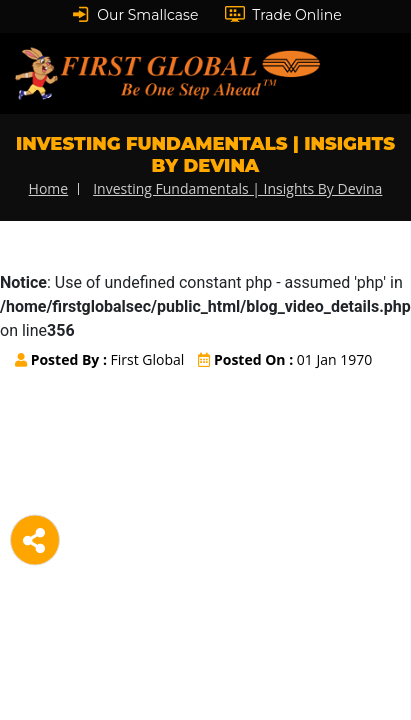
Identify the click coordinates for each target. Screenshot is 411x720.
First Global (99, 359)
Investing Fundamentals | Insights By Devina (237, 188)
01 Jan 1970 (285, 359)
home (49, 188)
